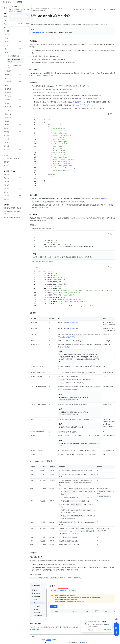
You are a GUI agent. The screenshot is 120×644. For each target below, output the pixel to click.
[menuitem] (12, 24)
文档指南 (19, 2)
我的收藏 (113, 9)
